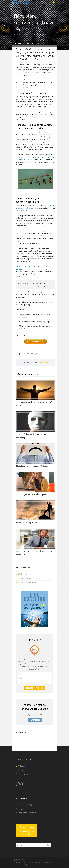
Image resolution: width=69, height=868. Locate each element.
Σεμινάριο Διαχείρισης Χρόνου (29, 578)
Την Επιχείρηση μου (24, 774)
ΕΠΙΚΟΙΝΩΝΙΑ (47, 862)
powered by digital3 (20, 865)
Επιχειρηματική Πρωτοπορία (27, 813)
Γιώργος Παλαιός (22, 35)
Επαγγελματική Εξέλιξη (25, 809)
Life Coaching (23, 574)
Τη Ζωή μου (22, 766)
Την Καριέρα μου (23, 770)
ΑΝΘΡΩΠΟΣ (18, 862)
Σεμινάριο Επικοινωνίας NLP (28, 583)
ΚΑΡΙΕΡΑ (27, 862)
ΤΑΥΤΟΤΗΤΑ (36, 862)
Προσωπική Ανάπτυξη (39, 35)
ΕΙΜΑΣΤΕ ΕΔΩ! (35, 720)
